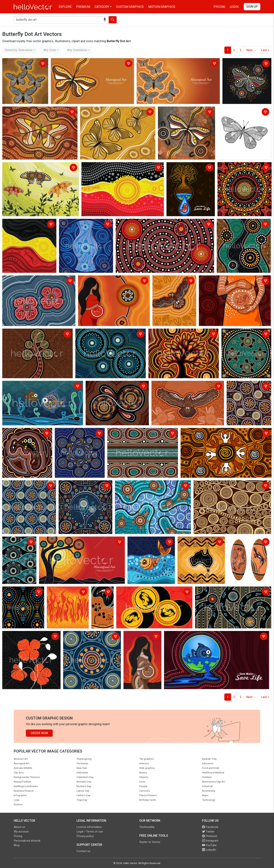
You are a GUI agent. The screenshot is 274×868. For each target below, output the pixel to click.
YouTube (209, 845)
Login (234, 7)
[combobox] (20, 50)
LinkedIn (209, 850)
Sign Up (252, 7)
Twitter (208, 832)
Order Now (39, 733)
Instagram (210, 841)
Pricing (219, 7)
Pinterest (210, 836)
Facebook (210, 827)
